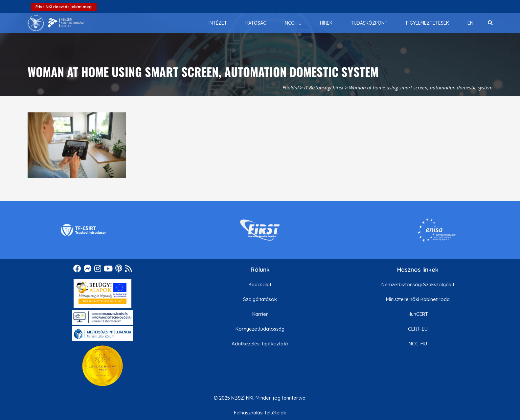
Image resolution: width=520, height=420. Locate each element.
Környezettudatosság (260, 329)
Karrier (260, 314)
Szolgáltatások (260, 299)
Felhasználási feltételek (260, 413)
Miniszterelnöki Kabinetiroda (418, 299)
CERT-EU (418, 329)
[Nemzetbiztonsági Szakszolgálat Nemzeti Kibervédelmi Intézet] (56, 23)
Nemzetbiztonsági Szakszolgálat (418, 284)
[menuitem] (218, 23)
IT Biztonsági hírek (324, 87)
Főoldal (291, 87)
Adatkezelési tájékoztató (260, 344)
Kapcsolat (260, 284)
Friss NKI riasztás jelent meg (64, 7)
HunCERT (418, 314)
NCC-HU (418, 344)
